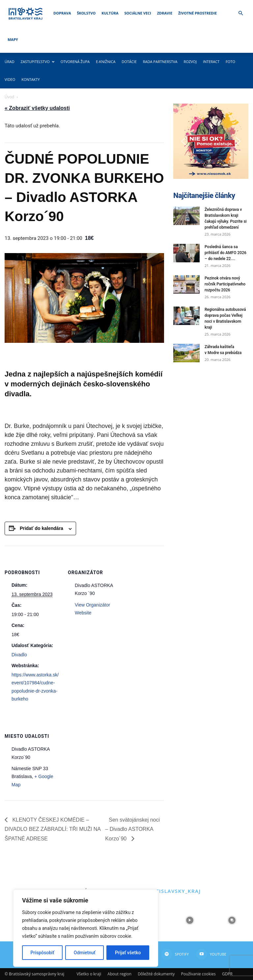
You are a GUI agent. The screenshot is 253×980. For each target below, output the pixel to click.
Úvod (9, 97)
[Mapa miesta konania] (103, 755)
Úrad (10, 62)
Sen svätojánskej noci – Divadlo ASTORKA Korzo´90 (132, 829)
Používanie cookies (198, 974)
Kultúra (110, 13)
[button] (240, 13)
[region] (86, 928)
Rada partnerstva (160, 62)
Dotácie (129, 62)
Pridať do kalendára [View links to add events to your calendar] (42, 528)
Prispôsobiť (42, 953)
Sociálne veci (138, 13)
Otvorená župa (75, 62)
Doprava (62, 13)
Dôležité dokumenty (156, 974)
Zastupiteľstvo (38, 62)
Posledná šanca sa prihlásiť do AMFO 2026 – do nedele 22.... (225, 253)
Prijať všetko (128, 953)
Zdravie (165, 13)
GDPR (227, 974)
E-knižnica (106, 62)
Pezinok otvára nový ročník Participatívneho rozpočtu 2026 (225, 284)
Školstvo (86, 13)
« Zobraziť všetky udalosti (37, 108)
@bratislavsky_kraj (170, 891)
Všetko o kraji (89, 974)
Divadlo (19, 655)
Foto (230, 62)
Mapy (13, 39)
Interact (211, 62)
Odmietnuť (85, 953)
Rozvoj (190, 62)
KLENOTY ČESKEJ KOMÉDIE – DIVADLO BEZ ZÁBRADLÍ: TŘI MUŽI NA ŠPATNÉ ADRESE (53, 829)
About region (119, 974)
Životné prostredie (197, 13)
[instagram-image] (190, 920)
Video (10, 79)
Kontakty (31, 79)
